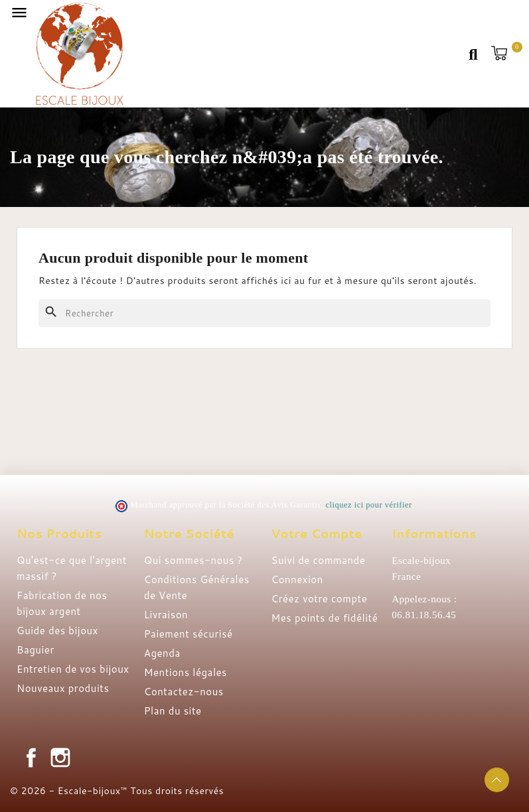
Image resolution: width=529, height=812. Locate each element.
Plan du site (173, 711)
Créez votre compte (320, 599)
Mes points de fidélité (325, 618)
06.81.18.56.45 (424, 615)
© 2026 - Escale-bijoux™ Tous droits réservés (117, 791)
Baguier (36, 650)
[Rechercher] (264, 313)
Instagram (60, 758)
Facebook (31, 758)
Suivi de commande (319, 560)
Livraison (166, 615)
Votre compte (317, 533)
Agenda (162, 653)
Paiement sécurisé (189, 634)
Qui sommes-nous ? (193, 560)
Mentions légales (186, 672)
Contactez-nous (184, 692)
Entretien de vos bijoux (73, 669)
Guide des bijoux (57, 631)
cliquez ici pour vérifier (369, 505)
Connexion (297, 579)
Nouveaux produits (63, 688)
